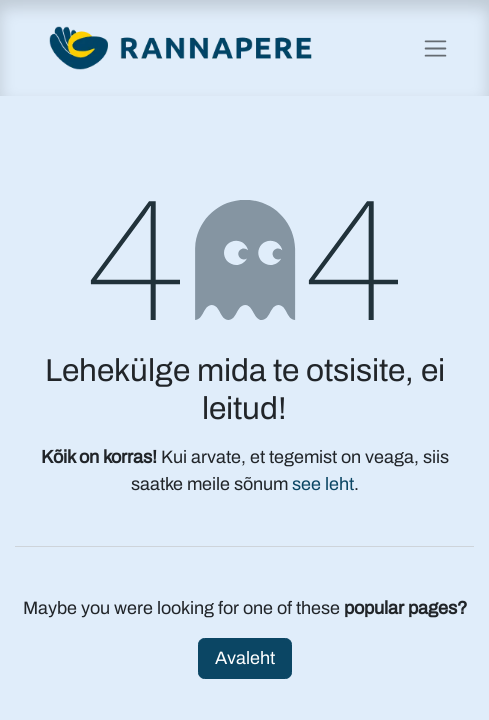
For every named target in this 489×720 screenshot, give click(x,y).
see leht (323, 484)
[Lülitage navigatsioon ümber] (435, 48)
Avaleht (245, 658)
